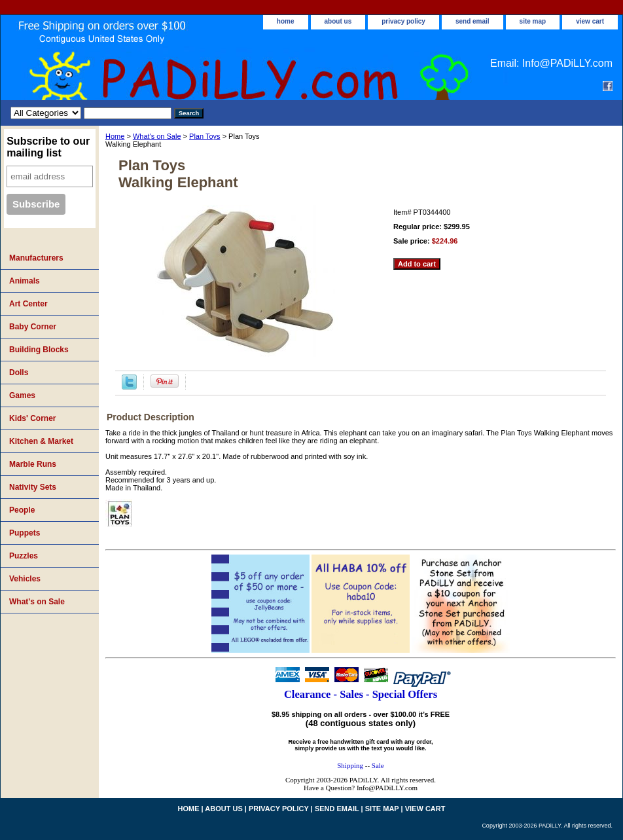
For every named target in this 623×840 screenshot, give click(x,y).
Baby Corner (33, 327)
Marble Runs (33, 464)
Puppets (25, 533)
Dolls (19, 373)
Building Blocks (39, 350)
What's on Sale (157, 136)
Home (115, 136)
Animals (25, 281)
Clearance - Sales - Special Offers (361, 694)
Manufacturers (36, 258)
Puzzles (24, 556)
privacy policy (403, 21)
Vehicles (25, 579)
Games (22, 395)
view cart (590, 21)
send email (472, 21)
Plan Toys (205, 136)
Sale (378, 765)
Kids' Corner (33, 418)
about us (338, 21)
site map (533, 21)
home (286, 21)
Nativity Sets (33, 487)
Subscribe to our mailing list (48, 147)
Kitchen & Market (41, 441)
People (22, 510)
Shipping (350, 765)
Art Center (28, 304)
